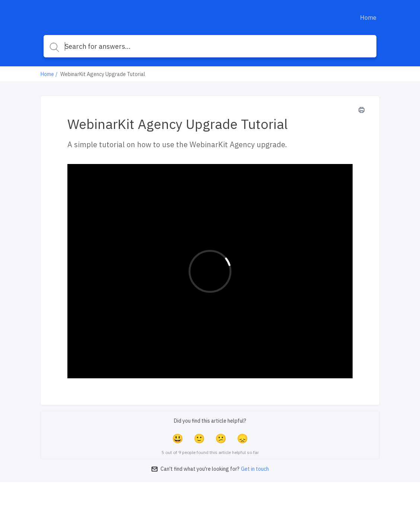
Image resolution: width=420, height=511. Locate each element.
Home (368, 18)
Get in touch (255, 469)
